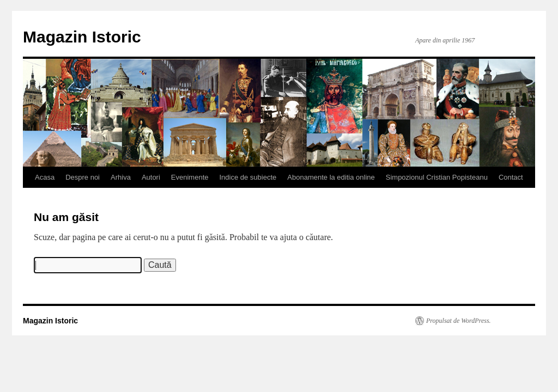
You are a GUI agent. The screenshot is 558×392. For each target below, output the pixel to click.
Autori (151, 177)
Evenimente (190, 177)
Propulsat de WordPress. (459, 321)
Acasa (45, 177)
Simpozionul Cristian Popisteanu (437, 177)
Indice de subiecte (248, 177)
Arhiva (121, 177)
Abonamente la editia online (331, 177)
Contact (511, 177)
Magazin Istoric (82, 37)
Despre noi (83, 177)
